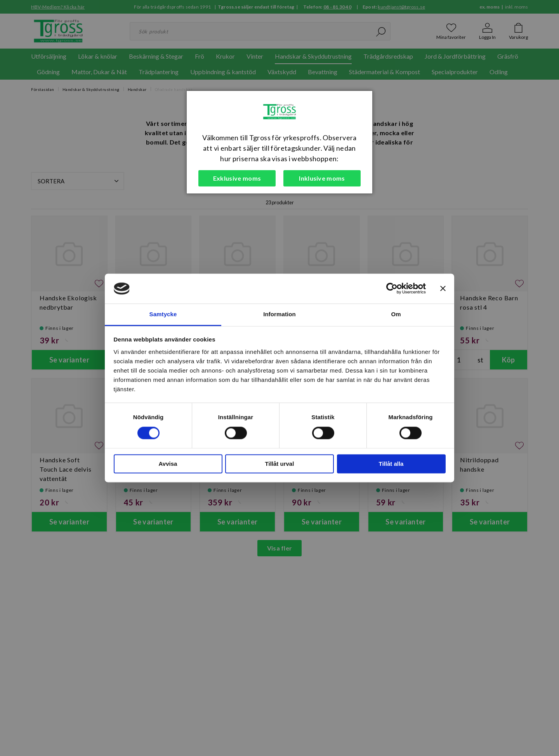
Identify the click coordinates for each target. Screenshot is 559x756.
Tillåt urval (280, 464)
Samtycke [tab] (163, 314)
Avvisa (168, 464)
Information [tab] (279, 314)
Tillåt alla (391, 464)
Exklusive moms (237, 178)
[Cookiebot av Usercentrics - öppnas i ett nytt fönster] (392, 289)
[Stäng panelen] (443, 289)
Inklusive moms (322, 178)
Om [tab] (396, 314)
